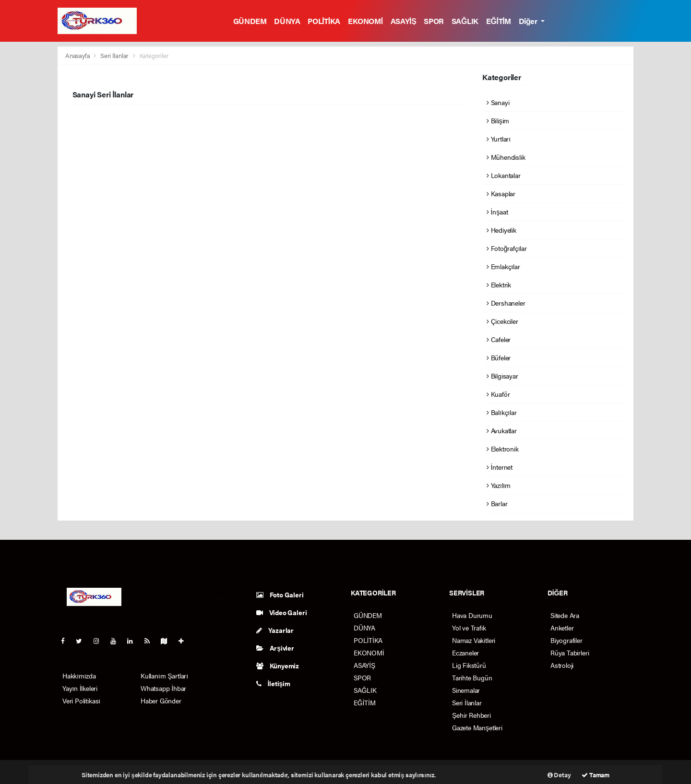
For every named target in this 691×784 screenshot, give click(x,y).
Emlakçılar (503, 266)
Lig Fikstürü (469, 665)
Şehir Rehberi (471, 715)
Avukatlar (502, 430)
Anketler (562, 628)
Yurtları (499, 139)
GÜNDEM (250, 21)
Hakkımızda (79, 676)
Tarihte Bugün (472, 677)
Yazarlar (275, 630)
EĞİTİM (499, 21)
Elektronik (503, 449)
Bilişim (498, 120)
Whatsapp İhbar (163, 688)
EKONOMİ (365, 21)
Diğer (529, 21)
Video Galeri (281, 612)
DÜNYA (287, 21)
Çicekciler (502, 321)
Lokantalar (504, 175)
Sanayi (498, 102)
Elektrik (499, 285)
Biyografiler (566, 640)
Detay (559, 775)
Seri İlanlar (114, 55)
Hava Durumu (472, 615)
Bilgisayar (502, 376)
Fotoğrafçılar (507, 248)
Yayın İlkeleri (80, 688)
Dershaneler (506, 303)
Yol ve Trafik (469, 628)
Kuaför (498, 394)
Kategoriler (154, 55)
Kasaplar (501, 193)
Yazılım (499, 485)
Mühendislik (506, 157)
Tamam (596, 775)
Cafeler (499, 339)
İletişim (273, 683)
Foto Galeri (280, 594)
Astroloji (562, 665)
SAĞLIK (465, 21)
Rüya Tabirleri (570, 653)
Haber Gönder (161, 701)
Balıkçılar (501, 412)
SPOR (434, 21)
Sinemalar (466, 690)
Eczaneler (465, 653)
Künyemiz (278, 665)
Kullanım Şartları (164, 676)
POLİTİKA (324, 21)
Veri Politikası (81, 701)
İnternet (500, 467)
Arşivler (275, 648)
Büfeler (499, 357)
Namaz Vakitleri (474, 640)
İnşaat (497, 212)
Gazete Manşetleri (477, 727)
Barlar (497, 503)
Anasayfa (78, 55)
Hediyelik (501, 230)
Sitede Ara (565, 615)
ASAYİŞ (404, 21)
